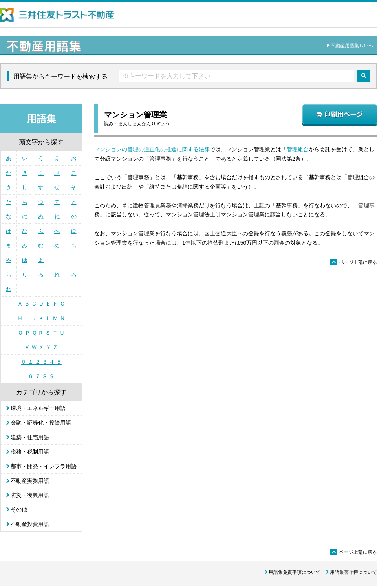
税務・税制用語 (30, 452)
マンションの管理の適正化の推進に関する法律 (152, 149)
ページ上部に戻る (354, 262)
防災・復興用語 (30, 495)
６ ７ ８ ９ (41, 376)
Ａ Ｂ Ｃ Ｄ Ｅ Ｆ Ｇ (41, 304)
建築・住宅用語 (30, 437)
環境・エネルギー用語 (38, 408)
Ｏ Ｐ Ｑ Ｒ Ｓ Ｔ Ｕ (41, 333)
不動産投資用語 (30, 524)
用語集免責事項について (295, 572)
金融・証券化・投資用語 (41, 423)
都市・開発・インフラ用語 (44, 466)
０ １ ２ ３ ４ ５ (41, 362)
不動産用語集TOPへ (352, 46)
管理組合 (298, 149)
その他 (19, 509)
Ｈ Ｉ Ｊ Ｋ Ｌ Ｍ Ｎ (41, 318)
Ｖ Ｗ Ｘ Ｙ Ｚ (41, 347)
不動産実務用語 (30, 481)
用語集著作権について (353, 572)
